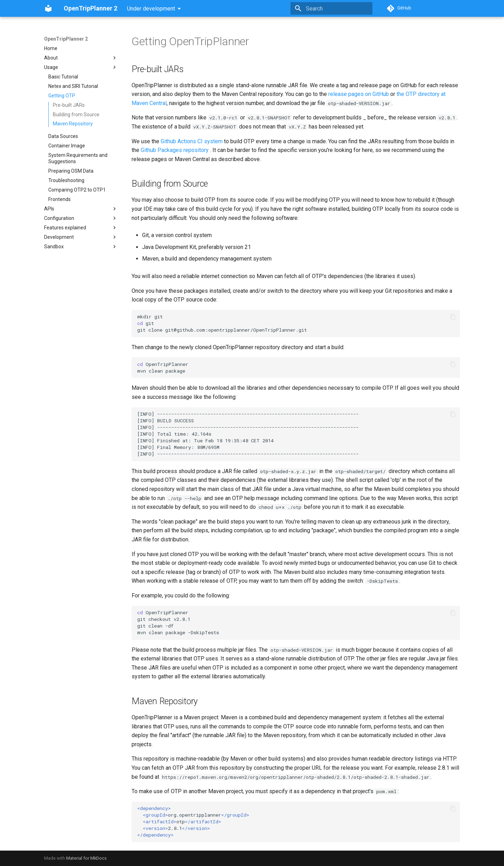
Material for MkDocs (86, 858)
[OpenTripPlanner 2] (48, 8)
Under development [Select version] (151, 9)
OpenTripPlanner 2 (66, 39)
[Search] (331, 8)
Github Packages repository (175, 150)
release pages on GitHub (359, 94)
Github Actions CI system (192, 141)
